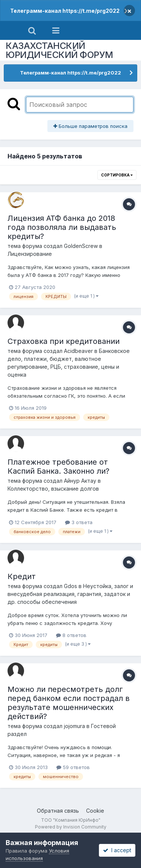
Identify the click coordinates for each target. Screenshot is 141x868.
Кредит (22, 576)
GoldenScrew (81, 246)
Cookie (95, 811)
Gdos (70, 586)
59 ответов (73, 767)
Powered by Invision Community (71, 827)
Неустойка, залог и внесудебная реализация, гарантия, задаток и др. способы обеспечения (70, 594)
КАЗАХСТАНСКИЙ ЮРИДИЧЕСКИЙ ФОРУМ (59, 50)
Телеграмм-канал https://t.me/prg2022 (65, 11)
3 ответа (79, 522)
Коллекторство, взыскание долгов (53, 489)
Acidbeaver (78, 351)
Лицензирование (30, 254)
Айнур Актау (80, 481)
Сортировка (117, 175)
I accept (117, 850)
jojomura (74, 726)
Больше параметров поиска (90, 126)
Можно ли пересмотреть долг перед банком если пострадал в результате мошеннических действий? (69, 703)
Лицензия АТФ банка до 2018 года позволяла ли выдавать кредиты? (62, 227)
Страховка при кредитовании (64, 341)
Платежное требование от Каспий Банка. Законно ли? (58, 467)
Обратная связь (58, 811)
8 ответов (71, 635)
